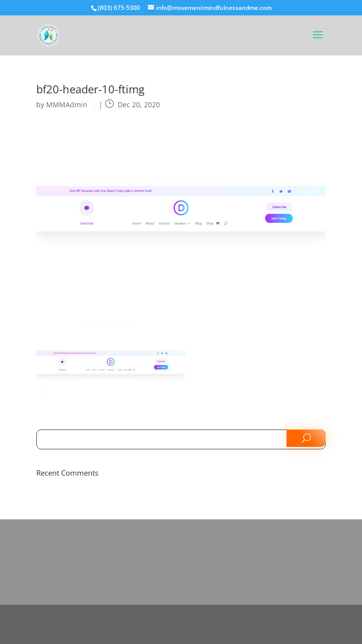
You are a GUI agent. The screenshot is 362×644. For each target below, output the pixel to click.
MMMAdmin (67, 105)
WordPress (243, 632)
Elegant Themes (163, 632)
